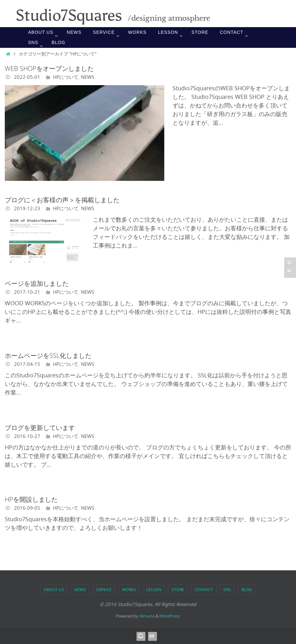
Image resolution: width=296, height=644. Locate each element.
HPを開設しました (31, 499)
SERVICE (104, 589)
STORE (178, 589)
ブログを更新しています (40, 428)
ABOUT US (54, 589)
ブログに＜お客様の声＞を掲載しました (62, 200)
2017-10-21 (27, 292)
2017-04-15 (27, 364)
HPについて (67, 77)
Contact (204, 589)
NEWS (90, 77)
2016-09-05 (27, 508)
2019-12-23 (27, 208)
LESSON (154, 589)
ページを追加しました (37, 283)
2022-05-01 (27, 77)
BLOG (247, 589)
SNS (227, 589)
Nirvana (147, 616)
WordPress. (170, 616)
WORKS (129, 589)
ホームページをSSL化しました (48, 355)
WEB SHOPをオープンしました (49, 68)
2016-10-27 (27, 436)
